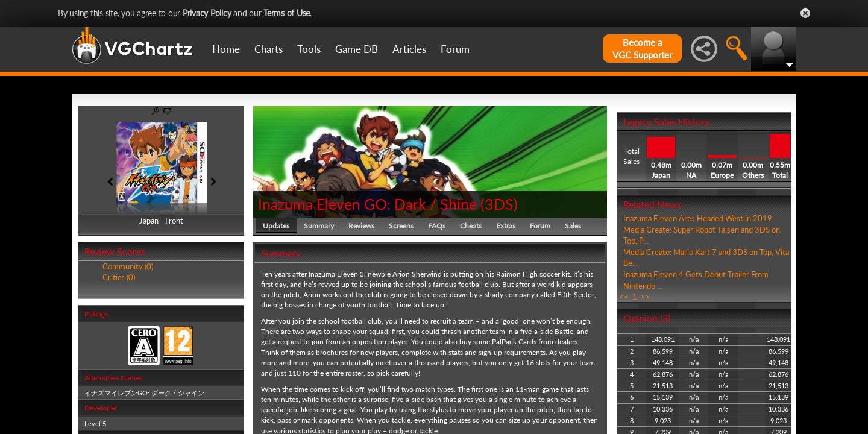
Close (805, 13)
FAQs (437, 226)
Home (226, 49)
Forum (455, 49)
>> (646, 297)
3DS (499, 204)
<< (624, 297)
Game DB (357, 49)
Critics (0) (119, 277)
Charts (269, 49)
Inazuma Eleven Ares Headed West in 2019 (698, 218)
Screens (401, 226)
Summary (319, 226)
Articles (409, 49)
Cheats (471, 226)
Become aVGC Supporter (642, 49)
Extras (506, 226)
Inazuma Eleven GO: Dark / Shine (367, 204)
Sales (573, 226)
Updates (276, 226)
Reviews (361, 226)
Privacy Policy (207, 13)
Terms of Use (287, 13)
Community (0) (128, 266)
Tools (309, 49)
